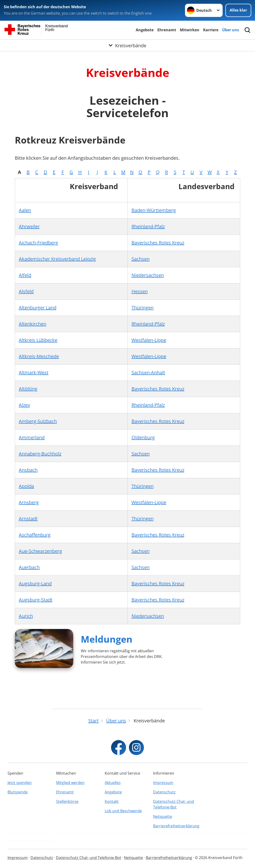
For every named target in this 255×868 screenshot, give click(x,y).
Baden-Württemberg (154, 210)
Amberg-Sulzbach (38, 421)
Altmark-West (34, 372)
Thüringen (143, 308)
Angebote (145, 30)
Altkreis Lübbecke (38, 340)
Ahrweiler (29, 226)
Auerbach (29, 567)
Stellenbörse (67, 801)
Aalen (25, 210)
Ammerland (32, 437)
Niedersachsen (148, 275)
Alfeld (25, 275)
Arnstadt (28, 519)
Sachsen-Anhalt (148, 372)
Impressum (163, 783)
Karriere (211, 30)
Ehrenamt (167, 30)
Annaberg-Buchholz (40, 454)
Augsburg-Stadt (36, 600)
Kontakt (112, 801)
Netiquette (163, 816)
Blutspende (18, 792)
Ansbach (28, 470)
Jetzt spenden (20, 783)
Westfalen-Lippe (149, 340)
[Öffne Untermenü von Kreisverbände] (127, 45)
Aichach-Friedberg (38, 243)
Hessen (140, 291)
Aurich (26, 616)
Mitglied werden (70, 783)
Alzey (24, 405)
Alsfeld (26, 291)
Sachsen (141, 259)
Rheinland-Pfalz (148, 226)
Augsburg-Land (35, 583)
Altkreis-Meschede (39, 356)
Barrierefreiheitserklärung (176, 826)
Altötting (28, 389)
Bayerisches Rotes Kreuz (158, 243)
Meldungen (107, 639)
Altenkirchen (33, 324)
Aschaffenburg (35, 535)
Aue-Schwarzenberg (40, 551)
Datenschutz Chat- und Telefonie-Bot (174, 804)
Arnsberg (29, 502)
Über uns (231, 30)
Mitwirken (190, 30)
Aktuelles (113, 783)
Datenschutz (164, 792)
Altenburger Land (38, 308)
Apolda (26, 486)
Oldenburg (143, 437)
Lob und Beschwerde (123, 811)
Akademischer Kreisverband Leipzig (57, 259)
